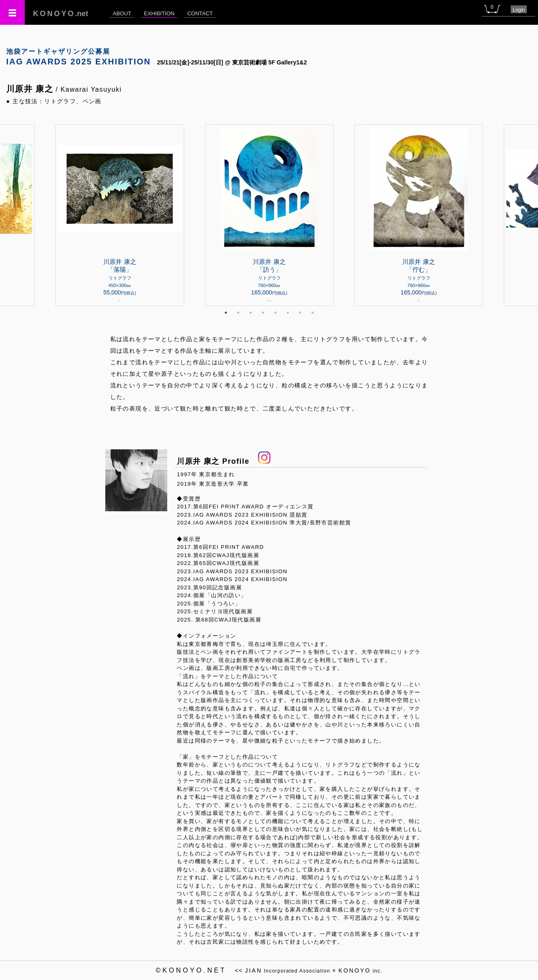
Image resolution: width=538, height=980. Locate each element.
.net (61, 14)
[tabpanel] (269, 215)
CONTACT (200, 13)
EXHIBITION (159, 13)
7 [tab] (300, 313)
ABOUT (122, 13)
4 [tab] (263, 313)
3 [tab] (251, 313)
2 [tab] (238, 313)
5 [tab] (275, 313)
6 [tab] (288, 313)
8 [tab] (313, 313)
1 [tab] (226, 313)
